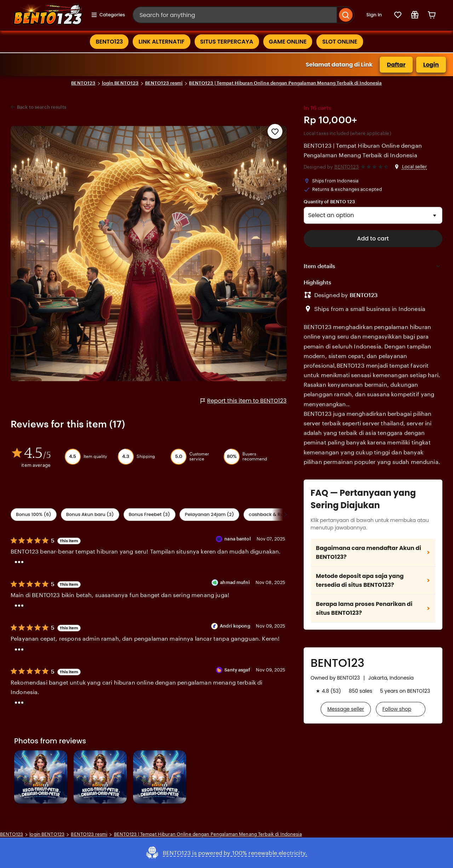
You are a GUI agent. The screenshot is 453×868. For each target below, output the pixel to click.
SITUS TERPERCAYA (227, 42)
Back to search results (42, 107)
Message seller (346, 709)
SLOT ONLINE (340, 42)
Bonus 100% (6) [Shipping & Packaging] (34, 514)
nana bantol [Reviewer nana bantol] (237, 539)
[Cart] (432, 15)
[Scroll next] (285, 515)
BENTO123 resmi (164, 83)
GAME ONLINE (288, 42)
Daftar (396, 65)
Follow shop (397, 709)
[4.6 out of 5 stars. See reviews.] (376, 167)
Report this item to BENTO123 (243, 401)
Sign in (374, 15)
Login (431, 65)
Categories (108, 15)
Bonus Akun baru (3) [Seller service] (90, 514)
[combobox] (235, 15)
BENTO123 (109, 42)
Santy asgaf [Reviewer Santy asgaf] (237, 670)
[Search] (346, 15)
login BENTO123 (120, 83)
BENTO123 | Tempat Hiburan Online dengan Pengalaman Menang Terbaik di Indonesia (285, 83)
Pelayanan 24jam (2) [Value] (209, 514)
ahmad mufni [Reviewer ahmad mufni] (235, 582)
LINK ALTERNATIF (161, 42)
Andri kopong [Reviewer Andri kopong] (235, 626)
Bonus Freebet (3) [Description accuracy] (150, 514)
